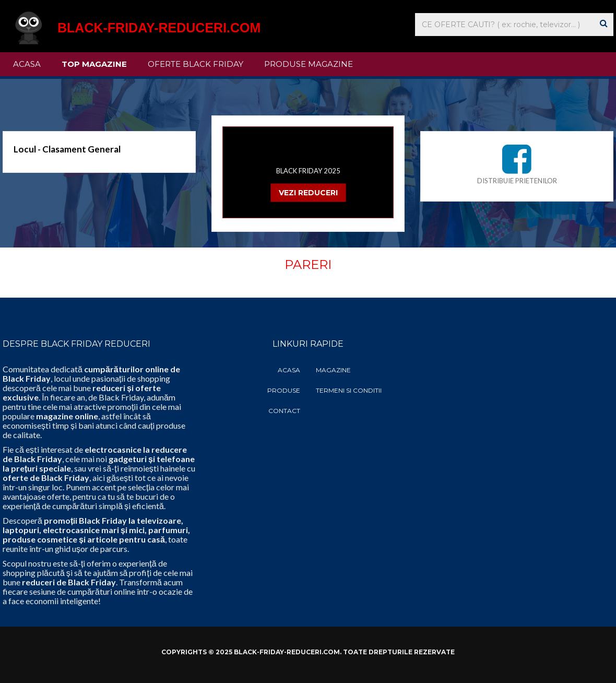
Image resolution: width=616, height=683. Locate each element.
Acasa (27, 64)
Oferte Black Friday (196, 64)
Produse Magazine (309, 64)
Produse (284, 390)
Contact (284, 411)
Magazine (333, 370)
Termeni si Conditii (349, 390)
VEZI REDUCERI (308, 193)
